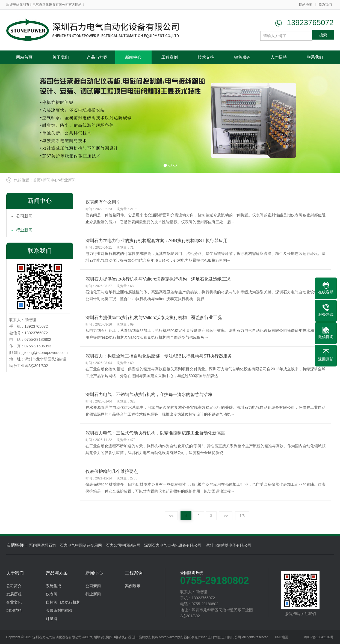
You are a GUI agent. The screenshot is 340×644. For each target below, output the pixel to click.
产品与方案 (97, 57)
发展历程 (14, 594)
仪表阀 (52, 594)
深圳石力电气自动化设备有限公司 (173, 545)
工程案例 (170, 57)
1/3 (242, 516)
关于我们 (61, 57)
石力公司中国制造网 (123, 545)
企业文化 (14, 602)
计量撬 (52, 619)
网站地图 (306, 5)
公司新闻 (24, 216)
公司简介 (14, 586)
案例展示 (133, 586)
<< (171, 516)
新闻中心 (133, 57)
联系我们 (325, 5)
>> (226, 516)
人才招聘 (279, 57)
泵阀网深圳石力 (43, 545)
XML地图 (281, 637)
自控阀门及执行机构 (63, 602)
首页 (37, 180)
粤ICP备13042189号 (319, 637)
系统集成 (54, 586)
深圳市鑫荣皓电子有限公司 (229, 545)
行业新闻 (68, 180)
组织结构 (14, 610)
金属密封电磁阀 (59, 610)
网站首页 (24, 57)
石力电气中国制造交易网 (81, 545)
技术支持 (206, 57)
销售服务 (242, 57)
